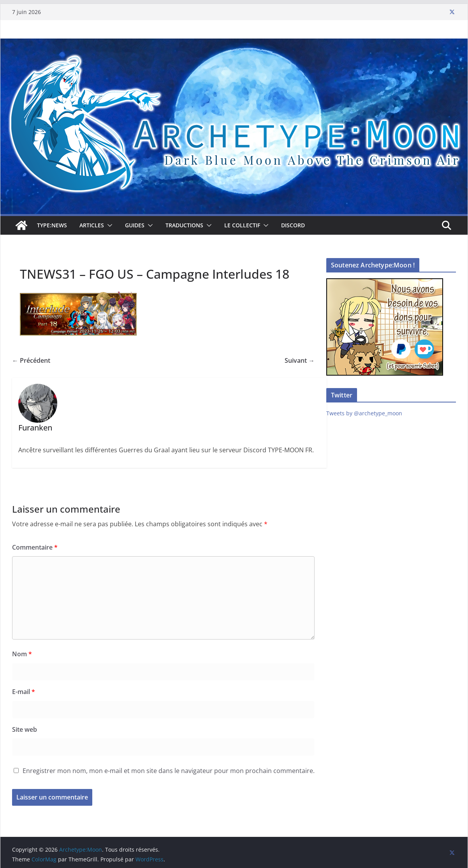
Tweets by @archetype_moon (364, 413)
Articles (92, 225)
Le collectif (242, 225)
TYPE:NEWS (52, 225)
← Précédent (31, 360)
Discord (293, 225)
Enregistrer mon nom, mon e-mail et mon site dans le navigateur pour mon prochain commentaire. (169, 771)
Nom (22, 654)
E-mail (24, 692)
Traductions (184, 225)
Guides (135, 225)
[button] (108, 225)
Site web (25, 729)
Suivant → (300, 360)
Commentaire (35, 547)
